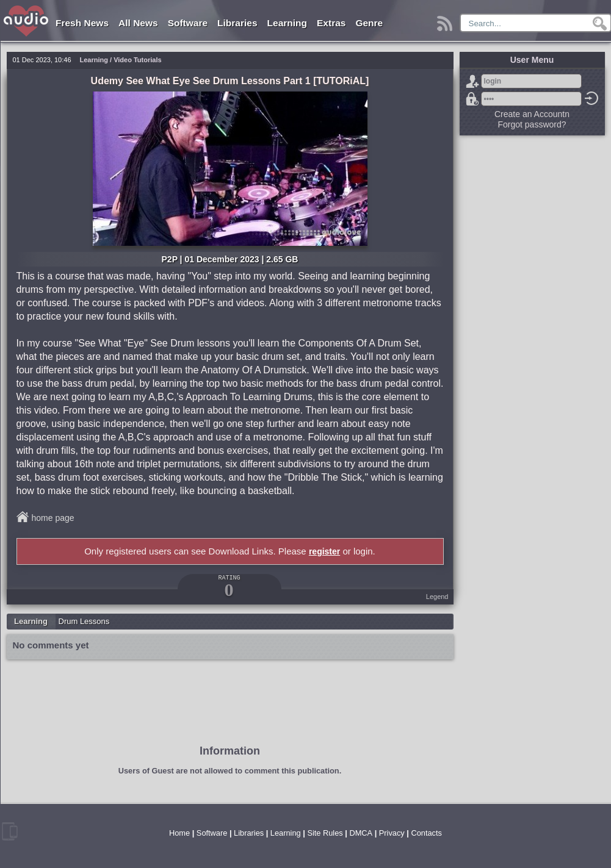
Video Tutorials (137, 60)
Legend (437, 597)
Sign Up (472, 81)
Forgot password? (472, 99)
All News (138, 23)
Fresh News (82, 23)
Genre (369, 23)
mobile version (10, 831)
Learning (287, 23)
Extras (331, 23)
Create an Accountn (532, 114)
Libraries (237, 23)
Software (188, 23)
